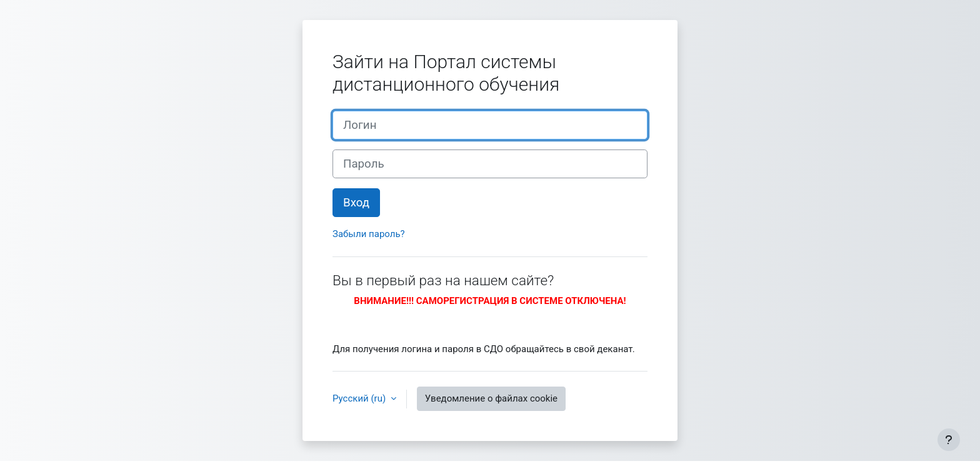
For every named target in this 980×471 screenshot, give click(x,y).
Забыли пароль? (369, 234)
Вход (356, 203)
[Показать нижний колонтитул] (949, 440)
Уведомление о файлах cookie (491, 398)
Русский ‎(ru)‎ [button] (360, 398)
